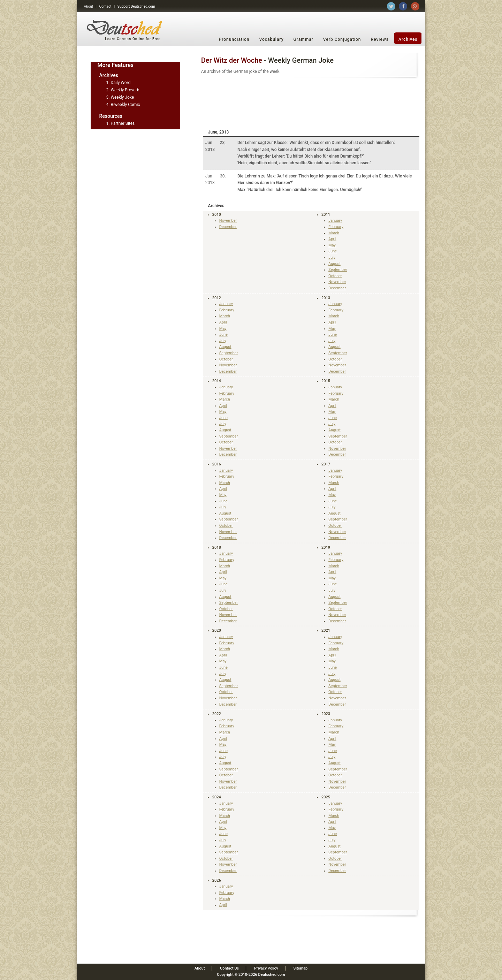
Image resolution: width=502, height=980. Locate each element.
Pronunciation (234, 39)
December (228, 227)
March (334, 233)
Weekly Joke (122, 97)
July (332, 257)
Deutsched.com (272, 975)
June (333, 251)
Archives (408, 39)
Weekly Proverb (125, 90)
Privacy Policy (266, 968)
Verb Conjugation (342, 39)
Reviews (380, 39)
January (335, 221)
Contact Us (229, 968)
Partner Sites (123, 123)
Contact (105, 6)
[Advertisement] (311, 102)
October (335, 276)
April (332, 239)
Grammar (303, 39)
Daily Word (120, 83)
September (338, 270)
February (336, 227)
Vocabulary (271, 39)
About (89, 6)
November (228, 221)
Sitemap (300, 968)
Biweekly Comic (125, 105)
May (332, 245)
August (334, 264)
